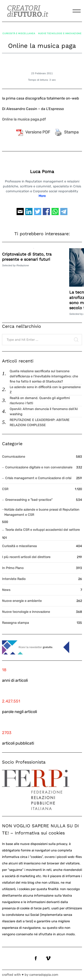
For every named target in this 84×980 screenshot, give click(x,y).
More (42, 196)
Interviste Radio (14, 579)
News (6, 590)
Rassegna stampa (15, 623)
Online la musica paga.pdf (24, 119)
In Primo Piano (13, 568)
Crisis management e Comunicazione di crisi (38, 478)
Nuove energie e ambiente (22, 601)
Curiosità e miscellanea (19, 33)
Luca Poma (42, 172)
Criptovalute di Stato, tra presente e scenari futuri (27, 257)
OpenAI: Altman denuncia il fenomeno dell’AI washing (44, 412)
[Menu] (77, 11)
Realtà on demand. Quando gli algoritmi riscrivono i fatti (40, 401)
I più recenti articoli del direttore (26, 557)
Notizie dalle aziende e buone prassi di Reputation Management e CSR (42, 512)
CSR (5, 489)
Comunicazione (14, 457)
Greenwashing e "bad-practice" (29, 500)
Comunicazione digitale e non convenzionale (39, 467)
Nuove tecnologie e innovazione (60, 33)
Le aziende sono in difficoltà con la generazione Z (45, 390)
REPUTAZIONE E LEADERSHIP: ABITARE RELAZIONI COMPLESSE (40, 423)
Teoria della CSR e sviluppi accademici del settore (42, 530)
